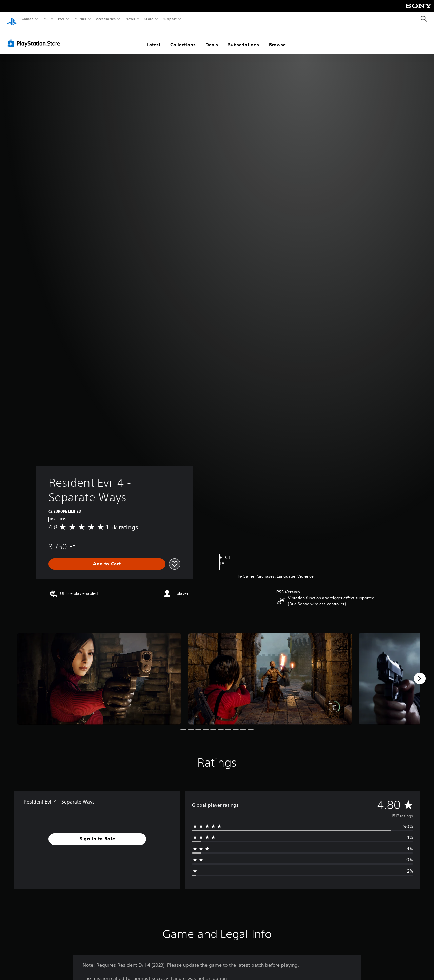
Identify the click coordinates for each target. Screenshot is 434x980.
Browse (277, 38)
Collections (183, 38)
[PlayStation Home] (12, 19)
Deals (212, 38)
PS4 (61, 19)
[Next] (420, 672)
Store (149, 19)
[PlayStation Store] (35, 37)
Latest (154, 38)
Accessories (105, 19)
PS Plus (80, 19)
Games (27, 19)
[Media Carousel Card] (99, 672)
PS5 (46, 19)
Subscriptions (243, 38)
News (130, 19)
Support (169, 19)
